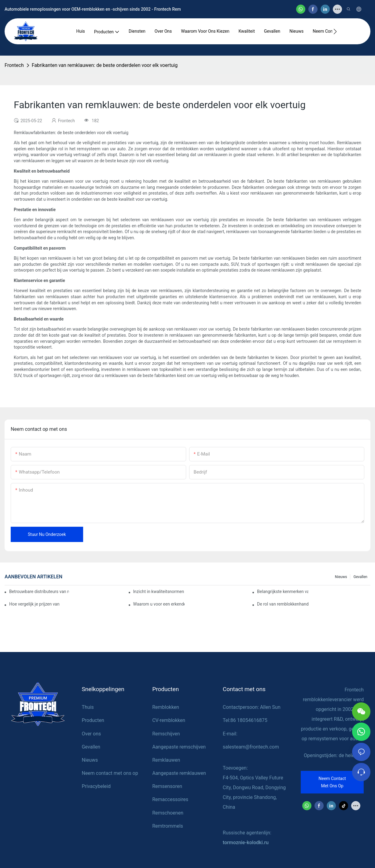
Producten (93, 720)
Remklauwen (166, 760)
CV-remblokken (169, 720)
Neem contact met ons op (110, 773)
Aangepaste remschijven (179, 747)
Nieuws (341, 577)
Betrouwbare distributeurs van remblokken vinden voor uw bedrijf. (39, 591)
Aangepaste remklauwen (179, 773)
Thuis (88, 707)
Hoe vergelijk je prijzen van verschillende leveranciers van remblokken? (35, 604)
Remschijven (166, 734)
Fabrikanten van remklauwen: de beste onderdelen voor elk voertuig (105, 65)
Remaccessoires (170, 799)
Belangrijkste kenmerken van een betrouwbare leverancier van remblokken (283, 591)
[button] (335, 31)
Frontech (14, 65)
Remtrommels (168, 826)
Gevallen (360, 577)
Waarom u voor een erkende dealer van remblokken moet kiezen (159, 604)
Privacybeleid (96, 786)
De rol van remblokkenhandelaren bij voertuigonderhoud (283, 604)
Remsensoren (167, 786)
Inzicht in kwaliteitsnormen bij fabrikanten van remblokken (159, 591)
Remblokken (166, 707)
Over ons (91, 734)
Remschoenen (168, 813)
